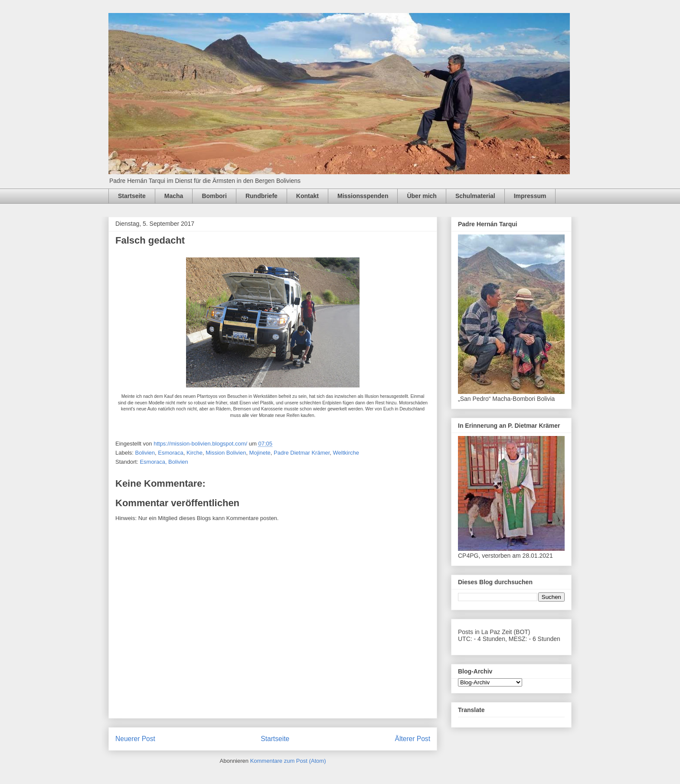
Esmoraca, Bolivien (164, 462)
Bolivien (145, 453)
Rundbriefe (262, 196)
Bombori (214, 196)
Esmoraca (171, 453)
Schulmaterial (475, 196)
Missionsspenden (363, 196)
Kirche (195, 453)
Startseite (132, 196)
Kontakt (307, 196)
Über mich (422, 196)
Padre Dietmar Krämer (302, 453)
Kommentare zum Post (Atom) (288, 761)
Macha (174, 196)
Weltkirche (346, 453)
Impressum (530, 196)
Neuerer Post (135, 739)
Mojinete (260, 453)
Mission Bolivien (226, 453)
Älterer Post (413, 739)
